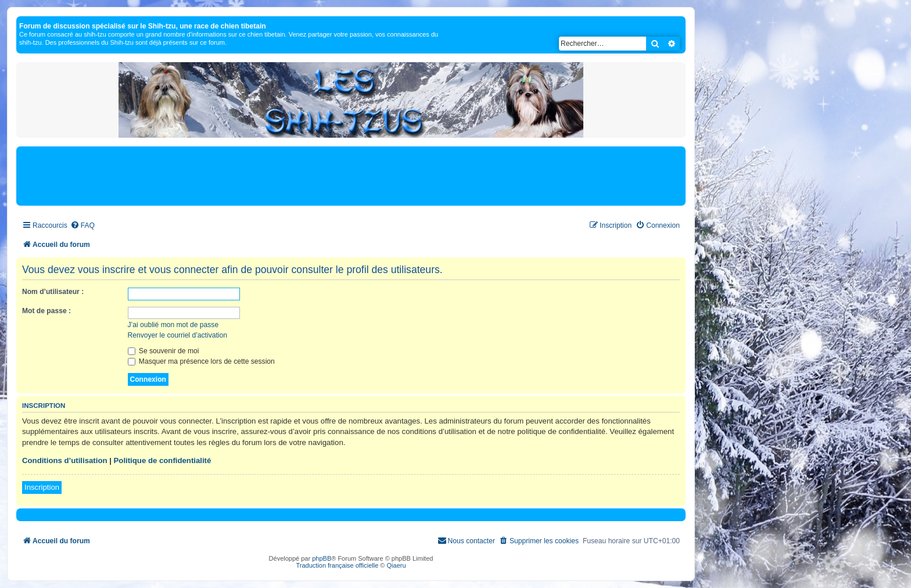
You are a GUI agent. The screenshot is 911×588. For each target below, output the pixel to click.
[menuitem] (83, 226)
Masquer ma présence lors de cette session (201, 361)
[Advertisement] (351, 175)
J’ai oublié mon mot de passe (173, 325)
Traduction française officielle (337, 565)
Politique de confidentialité (163, 460)
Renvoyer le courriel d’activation (177, 335)
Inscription (42, 487)
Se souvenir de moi (164, 351)
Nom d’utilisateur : (53, 292)
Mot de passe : (46, 311)
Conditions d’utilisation (65, 460)
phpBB (322, 558)
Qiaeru (397, 565)
